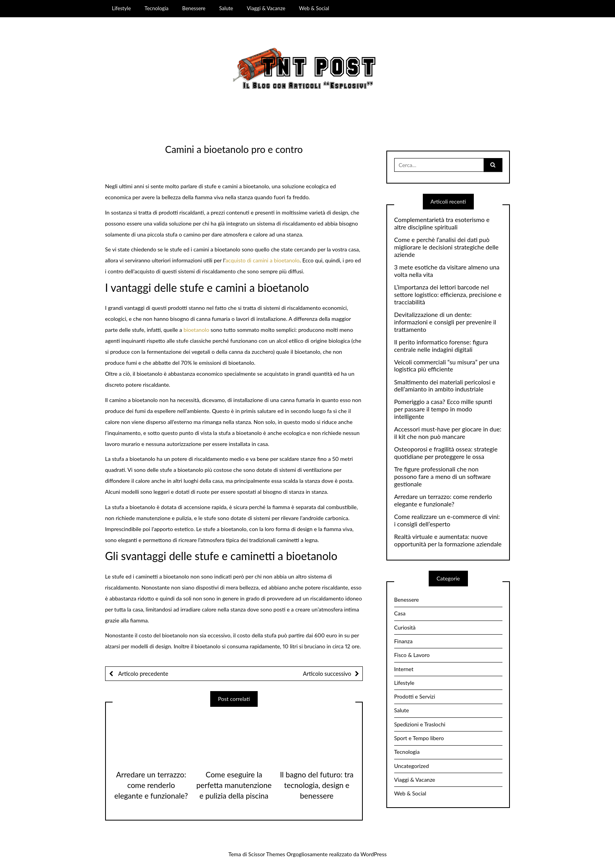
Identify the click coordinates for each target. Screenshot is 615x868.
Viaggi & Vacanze (266, 8)
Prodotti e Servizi (415, 696)
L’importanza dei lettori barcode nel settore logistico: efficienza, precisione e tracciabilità (448, 295)
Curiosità (405, 627)
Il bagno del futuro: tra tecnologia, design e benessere (317, 785)
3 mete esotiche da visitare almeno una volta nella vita (447, 271)
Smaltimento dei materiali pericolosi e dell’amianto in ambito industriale (445, 386)
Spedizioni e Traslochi (420, 724)
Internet (404, 669)
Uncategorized (412, 766)
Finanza (403, 641)
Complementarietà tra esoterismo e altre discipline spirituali (442, 223)
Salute (226, 8)
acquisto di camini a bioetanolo (263, 260)
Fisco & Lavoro (412, 655)
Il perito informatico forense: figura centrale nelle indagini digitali (441, 346)
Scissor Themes (267, 854)
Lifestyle (121, 8)
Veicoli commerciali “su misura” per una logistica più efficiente (447, 366)
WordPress (374, 854)
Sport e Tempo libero (419, 738)
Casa (400, 613)
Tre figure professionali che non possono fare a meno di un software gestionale (442, 477)
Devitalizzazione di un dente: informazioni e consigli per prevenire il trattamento (445, 322)
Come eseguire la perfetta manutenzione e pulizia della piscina (234, 785)
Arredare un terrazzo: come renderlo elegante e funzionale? (151, 785)
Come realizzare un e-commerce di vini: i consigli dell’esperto (447, 520)
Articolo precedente (143, 673)
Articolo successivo (327, 673)
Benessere (194, 8)
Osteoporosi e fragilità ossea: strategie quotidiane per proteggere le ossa (446, 453)
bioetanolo (196, 330)
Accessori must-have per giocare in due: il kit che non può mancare (448, 433)
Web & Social (314, 8)
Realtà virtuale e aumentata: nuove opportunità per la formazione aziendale (448, 540)
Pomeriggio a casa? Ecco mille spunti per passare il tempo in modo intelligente (443, 409)
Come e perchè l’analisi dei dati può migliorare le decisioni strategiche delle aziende (446, 247)
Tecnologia (157, 8)
